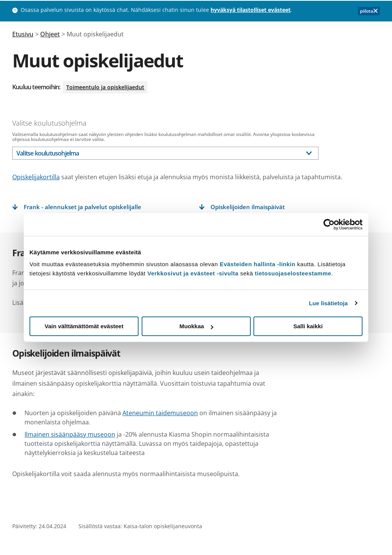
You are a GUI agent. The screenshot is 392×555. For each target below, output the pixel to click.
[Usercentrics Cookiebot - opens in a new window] (329, 224)
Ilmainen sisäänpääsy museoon (70, 434)
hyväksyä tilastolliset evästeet (251, 10)
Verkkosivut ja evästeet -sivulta (193, 273)
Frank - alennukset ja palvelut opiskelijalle (82, 207)
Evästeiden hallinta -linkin (258, 264)
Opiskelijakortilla (36, 177)
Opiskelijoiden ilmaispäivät (248, 207)
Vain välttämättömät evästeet (84, 326)
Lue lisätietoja (328, 303)
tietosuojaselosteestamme (293, 273)
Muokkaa (196, 326)
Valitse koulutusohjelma (49, 123)
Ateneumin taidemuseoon (160, 413)
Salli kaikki (308, 326)
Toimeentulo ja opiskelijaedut (105, 87)
